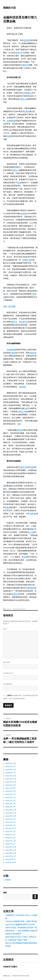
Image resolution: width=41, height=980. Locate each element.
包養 (20, 183)
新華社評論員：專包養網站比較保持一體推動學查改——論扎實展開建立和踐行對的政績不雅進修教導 (21, 931)
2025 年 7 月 (10, 791)
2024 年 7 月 (10, 825)
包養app (33, 514)
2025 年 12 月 (11, 776)
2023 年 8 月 (10, 859)
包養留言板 (23, 467)
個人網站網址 (8, 684)
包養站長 (15, 594)
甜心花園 (31, 532)
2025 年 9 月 (11, 785)
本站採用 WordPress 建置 (21, 976)
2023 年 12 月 (11, 847)
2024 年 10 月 (11, 816)
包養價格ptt (27, 93)
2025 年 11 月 (11, 779)
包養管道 (14, 322)
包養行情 (19, 53)
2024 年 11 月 (11, 813)
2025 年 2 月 (10, 804)
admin (9, 609)
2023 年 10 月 (11, 853)
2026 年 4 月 (11, 763)
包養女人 (15, 170)
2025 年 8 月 (10, 788)
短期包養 (20, 430)
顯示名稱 (7, 662)
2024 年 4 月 (10, 834)
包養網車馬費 (31, 588)
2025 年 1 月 (10, 807)
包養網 (9, 136)
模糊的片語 (9, 8)
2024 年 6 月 (11, 828)
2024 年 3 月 (10, 838)
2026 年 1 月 (10, 773)
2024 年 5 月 (10, 831)
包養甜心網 (23, 99)
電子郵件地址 (8, 673)
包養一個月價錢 (9, 306)
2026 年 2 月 (11, 770)
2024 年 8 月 (10, 822)
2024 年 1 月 (10, 844)
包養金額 (33, 353)
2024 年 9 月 (11, 819)
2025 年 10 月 (11, 782)
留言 (5, 629)
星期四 (8, 880)
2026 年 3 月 (10, 766)
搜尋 (5, 893)
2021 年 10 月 (11, 862)
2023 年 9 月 (10, 856)
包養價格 (27, 40)
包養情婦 (22, 387)
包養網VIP (25, 65)
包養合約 (24, 322)
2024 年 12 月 (11, 810)
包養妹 (27, 111)
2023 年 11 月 (11, 850)
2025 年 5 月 (10, 797)
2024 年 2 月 (10, 841)
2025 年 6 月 (11, 794)
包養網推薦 (11, 121)
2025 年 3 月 (10, 800)
